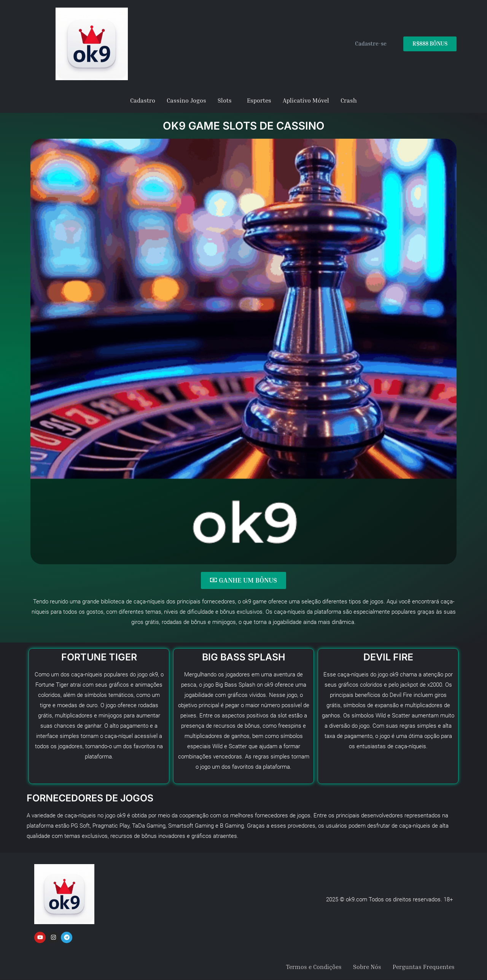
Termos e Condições (314, 967)
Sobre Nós (367, 967)
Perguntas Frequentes (424, 967)
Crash (349, 100)
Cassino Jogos (186, 100)
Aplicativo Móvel (306, 100)
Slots (225, 100)
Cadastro (143, 100)
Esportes (259, 100)
